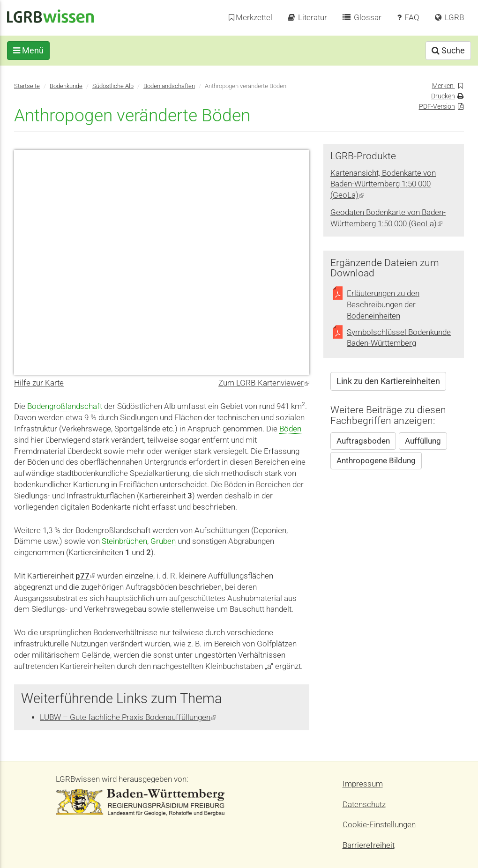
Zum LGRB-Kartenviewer (264, 383)
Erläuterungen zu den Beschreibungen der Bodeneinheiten (383, 305)
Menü (35, 50)
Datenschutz (364, 805)
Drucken (443, 96)
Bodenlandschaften (169, 86)
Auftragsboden (363, 441)
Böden (290, 429)
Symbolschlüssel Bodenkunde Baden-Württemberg (399, 338)
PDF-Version (437, 107)
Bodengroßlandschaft (65, 406)
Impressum (363, 784)
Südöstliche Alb (113, 86)
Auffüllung (423, 441)
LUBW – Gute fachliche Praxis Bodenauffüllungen (128, 717)
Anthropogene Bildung (376, 461)
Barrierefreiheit (369, 845)
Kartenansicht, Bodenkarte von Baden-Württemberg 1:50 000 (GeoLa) (383, 184)
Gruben (163, 541)
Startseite (27, 86)
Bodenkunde (66, 86)
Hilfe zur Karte (39, 383)
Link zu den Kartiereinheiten (388, 381)
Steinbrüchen (124, 541)
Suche (441, 50)
